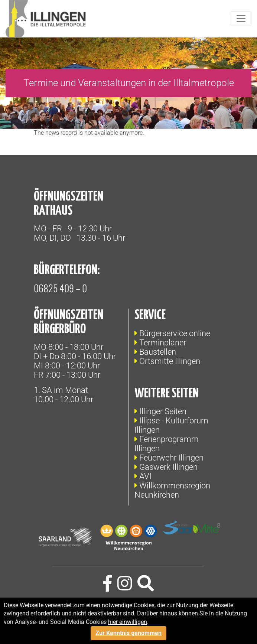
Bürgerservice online (175, 333)
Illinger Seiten (163, 411)
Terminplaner (163, 343)
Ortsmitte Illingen (170, 361)
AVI (145, 476)
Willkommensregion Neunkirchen (172, 490)
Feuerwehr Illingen (171, 458)
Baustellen (158, 352)
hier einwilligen (128, 622)
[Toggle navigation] (241, 19)
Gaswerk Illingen (168, 467)
